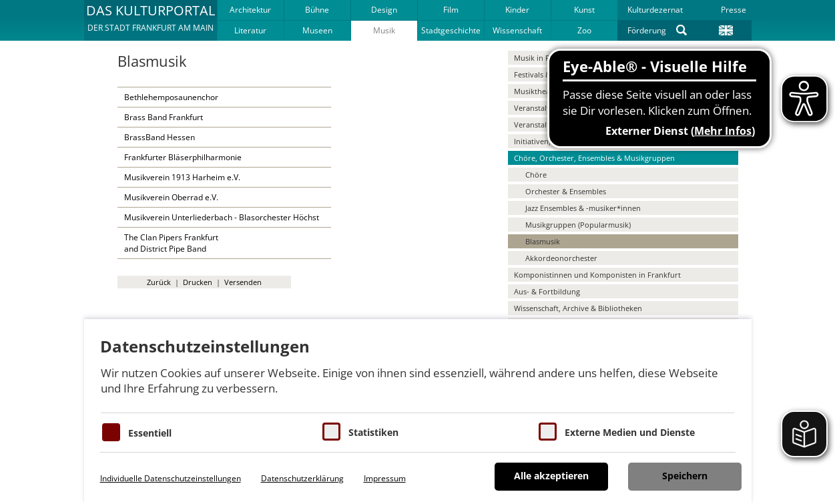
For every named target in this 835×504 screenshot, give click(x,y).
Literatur (250, 30)
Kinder (517, 10)
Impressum (385, 478)
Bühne (317, 10)
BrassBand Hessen (160, 137)
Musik (384, 30)
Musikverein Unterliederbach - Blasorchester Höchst (222, 217)
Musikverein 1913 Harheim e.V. (182, 177)
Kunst (584, 10)
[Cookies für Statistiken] (331, 432)
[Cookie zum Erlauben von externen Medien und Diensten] (548, 432)
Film (451, 10)
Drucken (198, 282)
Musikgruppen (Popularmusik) (578, 225)
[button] (151, 20)
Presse (734, 10)
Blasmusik (543, 241)
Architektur (250, 10)
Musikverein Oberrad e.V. (171, 197)
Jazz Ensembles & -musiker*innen (583, 208)
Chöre (536, 175)
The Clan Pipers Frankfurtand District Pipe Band (171, 243)
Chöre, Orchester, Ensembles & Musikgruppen (594, 158)
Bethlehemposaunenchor (171, 97)
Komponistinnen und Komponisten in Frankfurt (597, 275)
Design (384, 10)
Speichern (685, 476)
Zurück (159, 282)
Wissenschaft (517, 30)
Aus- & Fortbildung (547, 291)
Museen (317, 30)
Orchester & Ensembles (566, 191)
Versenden (243, 282)
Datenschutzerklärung (302, 478)
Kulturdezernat (655, 10)
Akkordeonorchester (561, 258)
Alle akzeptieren (551, 476)
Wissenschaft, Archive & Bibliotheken (578, 308)
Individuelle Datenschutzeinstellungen (171, 478)
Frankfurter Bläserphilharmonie (183, 157)
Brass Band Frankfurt (164, 117)
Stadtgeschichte (451, 30)
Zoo (584, 30)
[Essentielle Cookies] (111, 432)
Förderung (647, 30)
